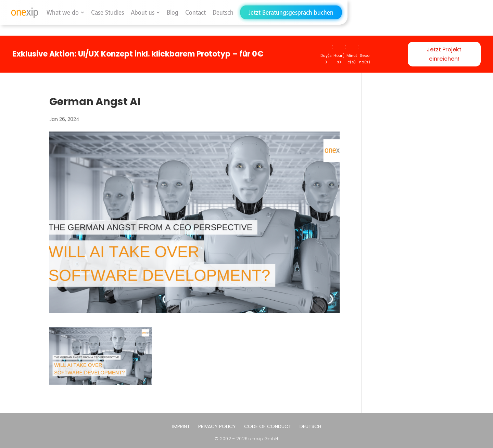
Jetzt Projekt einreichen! (444, 54)
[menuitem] (223, 12)
